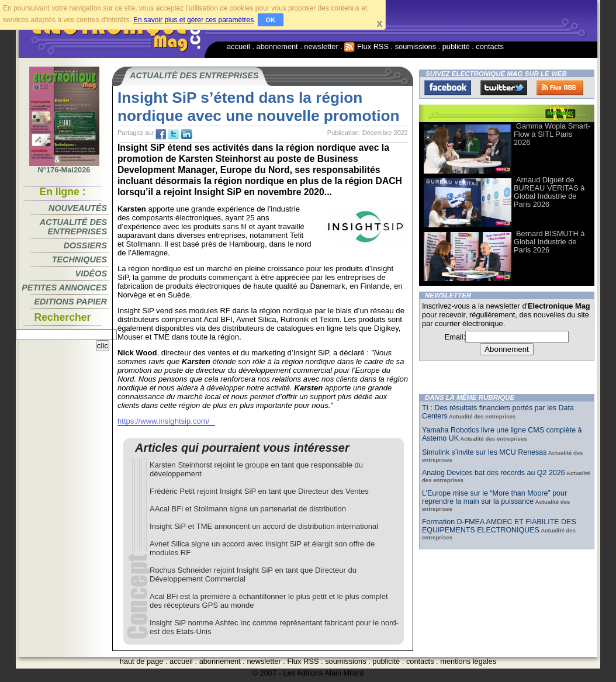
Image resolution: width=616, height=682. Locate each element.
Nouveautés (78, 208)
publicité (456, 46)
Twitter (504, 88)
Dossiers (85, 245)
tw (174, 134)
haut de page (142, 661)
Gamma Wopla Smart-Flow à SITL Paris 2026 (552, 134)
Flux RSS (366, 46)
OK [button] (271, 20)
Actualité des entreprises (73, 227)
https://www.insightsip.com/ (163, 421)
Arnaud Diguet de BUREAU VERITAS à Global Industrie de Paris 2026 (549, 192)
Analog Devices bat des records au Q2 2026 (494, 473)
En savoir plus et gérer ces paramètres (193, 20)
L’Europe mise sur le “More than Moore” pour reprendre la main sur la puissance (494, 497)
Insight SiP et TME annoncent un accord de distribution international (264, 526)
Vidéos (91, 274)
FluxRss (560, 88)
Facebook (448, 88)
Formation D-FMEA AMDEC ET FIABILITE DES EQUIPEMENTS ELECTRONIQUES (499, 526)
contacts (490, 46)
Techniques (79, 259)
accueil (238, 46)
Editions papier (71, 302)
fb (161, 134)
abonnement (277, 46)
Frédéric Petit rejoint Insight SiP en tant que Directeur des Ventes (259, 491)
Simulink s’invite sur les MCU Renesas (484, 452)
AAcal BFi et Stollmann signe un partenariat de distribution (248, 509)
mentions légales (468, 661)
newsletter (321, 46)
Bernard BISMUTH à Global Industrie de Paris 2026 (549, 242)
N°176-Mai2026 (64, 167)
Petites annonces (64, 288)
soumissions (416, 46)
